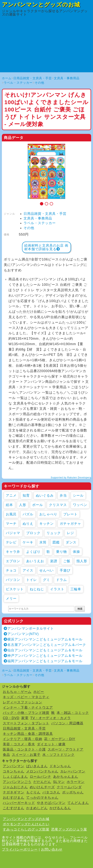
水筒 (43, 542)
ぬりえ (28, 524)
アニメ (11, 496)
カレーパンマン (73, 771)
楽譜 (54, 561)
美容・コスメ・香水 (19, 744)
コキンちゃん (14, 771)
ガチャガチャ (70, 524)
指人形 (82, 561)
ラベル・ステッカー (18, 83)
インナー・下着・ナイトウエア (28, 708)
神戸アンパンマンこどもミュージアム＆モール (43, 656)
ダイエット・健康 (51, 744)
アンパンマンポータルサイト (29, 628)
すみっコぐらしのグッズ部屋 (26, 829)
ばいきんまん (37, 766)
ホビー (39, 692)
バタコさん (51, 792)
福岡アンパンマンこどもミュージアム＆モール (43, 661)
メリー (11, 599)
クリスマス (58, 505)
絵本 (9, 505)
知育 (26, 496)
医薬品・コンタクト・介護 (24, 749)
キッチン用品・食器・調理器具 (28, 734)
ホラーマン (76, 782)
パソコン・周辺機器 (67, 723)
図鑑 (56, 542)
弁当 (63, 496)
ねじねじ (37, 589)
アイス (28, 570)
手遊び (65, 570)
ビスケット (15, 589)
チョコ (11, 570)
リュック (54, 533)
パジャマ (13, 533)
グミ (46, 580)
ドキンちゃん (60, 766)
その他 (39, 83)
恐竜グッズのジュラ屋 (69, 829)
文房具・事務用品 (67, 78)
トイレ (32, 580)
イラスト (57, 589)
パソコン (13, 580)
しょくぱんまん (15, 777)
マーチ (11, 524)
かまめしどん (37, 808)
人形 (23, 505)
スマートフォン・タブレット (26, 723)
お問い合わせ (52, 849)
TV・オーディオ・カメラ (51, 718)
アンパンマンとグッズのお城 (41, 5)
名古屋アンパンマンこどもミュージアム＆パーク (45, 645)
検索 (80, 609)
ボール (38, 505)
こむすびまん (14, 808)
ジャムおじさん (15, 787)
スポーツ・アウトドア (66, 749)
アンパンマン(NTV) (21, 634)
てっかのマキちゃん (42, 798)
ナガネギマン (14, 792)
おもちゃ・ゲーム (17, 692)
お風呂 (11, 514)
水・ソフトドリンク (58, 755)
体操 (76, 552)
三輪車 (76, 589)
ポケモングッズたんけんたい (26, 824)
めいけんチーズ (42, 787)
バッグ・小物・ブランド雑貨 (26, 713)
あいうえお (35, 561)
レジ (70, 533)
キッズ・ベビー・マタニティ (26, 697)
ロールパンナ (40, 777)
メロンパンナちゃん (42, 771)
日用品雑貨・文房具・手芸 (33, 78)
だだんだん (42, 782)
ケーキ (28, 542)
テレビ (11, 542)
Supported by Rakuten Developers (71, 478)
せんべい (46, 570)
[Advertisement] (46, 46)
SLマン (59, 782)
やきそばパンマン (51, 803)
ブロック (33, 533)
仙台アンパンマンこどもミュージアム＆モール (43, 650)
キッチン (46, 524)
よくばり (33, 552)
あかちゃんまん (66, 777)
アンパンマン (14, 766)
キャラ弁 (13, 552)
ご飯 (67, 561)
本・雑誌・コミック (73, 713)
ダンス (71, 542)
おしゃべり (48, 514)
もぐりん (33, 792)
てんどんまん (78, 803)
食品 (6, 755)
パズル (28, 514)
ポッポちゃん (73, 792)
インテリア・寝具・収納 (22, 739)
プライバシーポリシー (20, 849)
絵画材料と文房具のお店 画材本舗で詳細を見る (46, 247)
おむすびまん (14, 798)
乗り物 (61, 552)
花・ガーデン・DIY (60, 739)
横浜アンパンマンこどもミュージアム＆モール (43, 639)
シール (78, 496)
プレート (70, 514)
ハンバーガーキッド (19, 803)
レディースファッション (22, 702)
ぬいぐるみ (45, 496)
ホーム (7, 78)
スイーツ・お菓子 (26, 755)
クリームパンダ (69, 787)
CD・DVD (11, 718)
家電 (25, 718)
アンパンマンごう (17, 782)
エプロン (13, 561)
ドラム (61, 580)
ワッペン (80, 505)
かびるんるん (60, 808)
